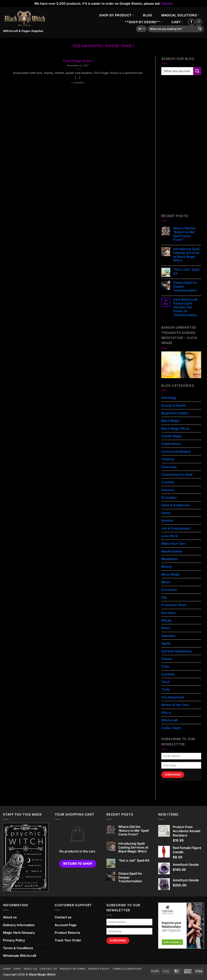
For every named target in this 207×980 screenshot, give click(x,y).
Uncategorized (173, 697)
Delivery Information (19, 925)
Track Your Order (68, 940)
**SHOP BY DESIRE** (144, 22)
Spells (166, 643)
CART (177, 22)
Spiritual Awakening (176, 651)
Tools (165, 689)
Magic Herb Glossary (19, 933)
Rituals (166, 620)
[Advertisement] (184, 149)
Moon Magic (171, 574)
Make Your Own (173, 544)
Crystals (168, 482)
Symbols (168, 674)
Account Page (66, 925)
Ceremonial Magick (176, 451)
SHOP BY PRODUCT (117, 15)
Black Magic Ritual (175, 428)
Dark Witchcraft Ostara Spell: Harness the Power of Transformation (185, 307)
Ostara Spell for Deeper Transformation (185, 287)
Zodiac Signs (171, 728)
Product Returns (67, 933)
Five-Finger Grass (78, 61)
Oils (164, 597)
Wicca (166, 713)
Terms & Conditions (18, 948)
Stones (167, 659)
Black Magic (171, 421)
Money (167, 567)
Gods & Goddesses (176, 505)
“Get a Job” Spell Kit (186, 272)
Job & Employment (176, 528)
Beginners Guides (175, 413)
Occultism (169, 590)
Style (165, 666)
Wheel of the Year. (175, 705)
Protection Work (174, 605)
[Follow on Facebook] (191, 22)
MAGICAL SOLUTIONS (180, 15)
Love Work (170, 536)
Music (166, 582)
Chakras (168, 459)
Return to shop (78, 864)
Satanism (168, 636)
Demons (168, 490)
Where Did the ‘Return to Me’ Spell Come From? (184, 234)
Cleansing (169, 467)
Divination (169, 498)
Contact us (63, 917)
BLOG (147, 15)
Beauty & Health (174, 405)
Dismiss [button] (167, 4)
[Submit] (200, 29)
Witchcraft (169, 720)
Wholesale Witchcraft (20, 956)
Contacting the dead (177, 474)
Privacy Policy (14, 940)
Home (7, 969)
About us (10, 917)
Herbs (166, 513)
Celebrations (171, 444)
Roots (166, 628)
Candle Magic (172, 436)
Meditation (169, 559)
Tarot (165, 682)
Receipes (168, 613)
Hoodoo (167, 521)
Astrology (169, 398)
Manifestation (172, 551)
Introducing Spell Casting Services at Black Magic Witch (186, 255)
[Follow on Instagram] (199, 22)
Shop (17, 969)
